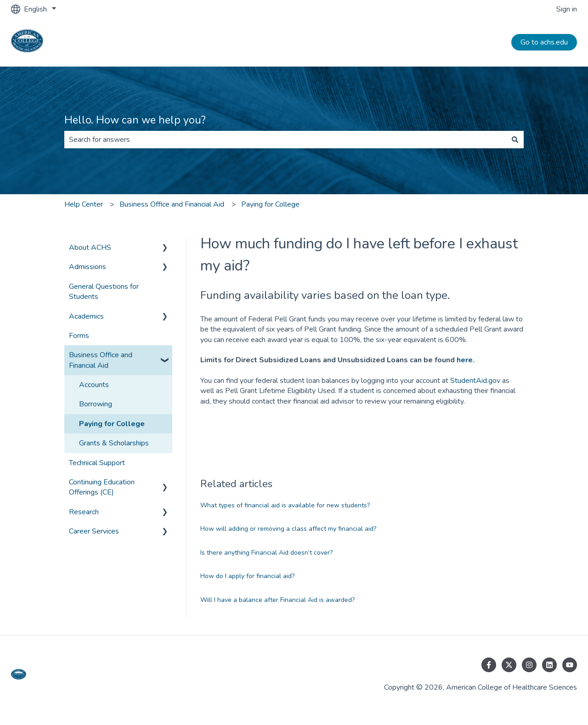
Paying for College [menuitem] (112, 424)
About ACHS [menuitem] (90, 247)
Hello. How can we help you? (135, 120)
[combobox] (285, 140)
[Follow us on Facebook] (489, 665)
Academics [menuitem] (86, 316)
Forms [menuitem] (79, 336)
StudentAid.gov (475, 381)
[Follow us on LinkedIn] (549, 665)
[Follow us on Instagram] (529, 665)
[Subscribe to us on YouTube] (570, 665)
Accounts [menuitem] (94, 385)
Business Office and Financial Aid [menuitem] (101, 360)
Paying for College (270, 204)
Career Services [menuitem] (94, 531)
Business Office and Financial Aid (172, 204)
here (465, 360)
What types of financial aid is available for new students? (285, 505)
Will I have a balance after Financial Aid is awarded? (277, 600)
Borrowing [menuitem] (96, 404)
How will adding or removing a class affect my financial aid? (288, 529)
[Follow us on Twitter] (509, 665)
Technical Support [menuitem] (97, 463)
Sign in (567, 9)
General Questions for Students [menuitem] (104, 292)
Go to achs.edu (544, 42)
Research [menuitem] (84, 512)
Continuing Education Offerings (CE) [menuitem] (102, 487)
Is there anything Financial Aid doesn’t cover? (266, 553)
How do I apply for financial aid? (247, 576)
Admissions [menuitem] (88, 267)
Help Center (84, 204)
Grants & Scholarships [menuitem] (114, 443)
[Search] (515, 140)
